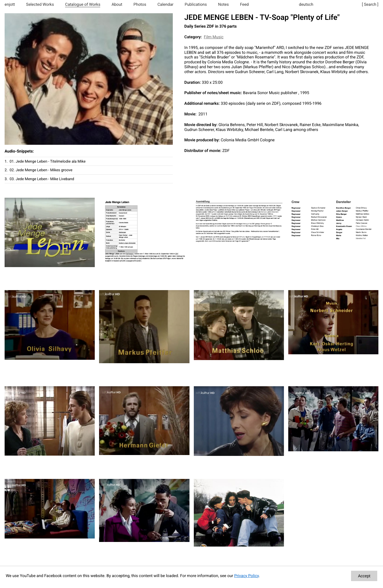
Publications (196, 5)
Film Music (214, 37)
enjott (10, 5)
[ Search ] (370, 5)
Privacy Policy (246, 576)
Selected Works (40, 5)
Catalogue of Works (83, 5)
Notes (223, 5)
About (117, 5)
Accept (364, 576)
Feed (244, 5)
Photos (140, 5)
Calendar (166, 5)
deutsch (306, 5)
